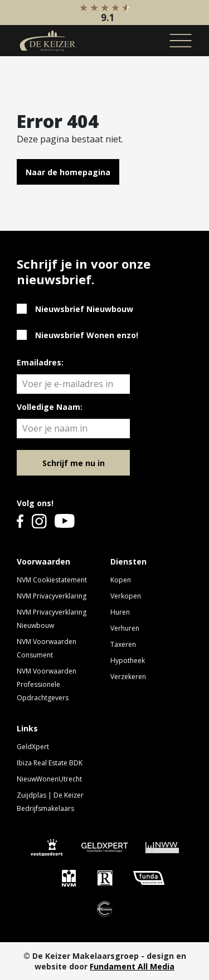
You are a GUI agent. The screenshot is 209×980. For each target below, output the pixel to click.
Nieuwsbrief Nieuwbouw (84, 309)
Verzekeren (128, 677)
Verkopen (126, 596)
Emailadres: (40, 362)
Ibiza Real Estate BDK (50, 763)
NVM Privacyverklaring (52, 596)
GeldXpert (33, 747)
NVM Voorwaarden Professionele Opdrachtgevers (47, 684)
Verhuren (125, 628)
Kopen (121, 580)
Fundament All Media (132, 966)
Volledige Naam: (50, 407)
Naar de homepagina (68, 172)
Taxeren (123, 644)
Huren (120, 612)
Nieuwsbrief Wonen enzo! (87, 335)
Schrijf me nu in (74, 463)
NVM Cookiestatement (52, 580)
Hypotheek (128, 660)
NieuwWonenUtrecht (49, 779)
